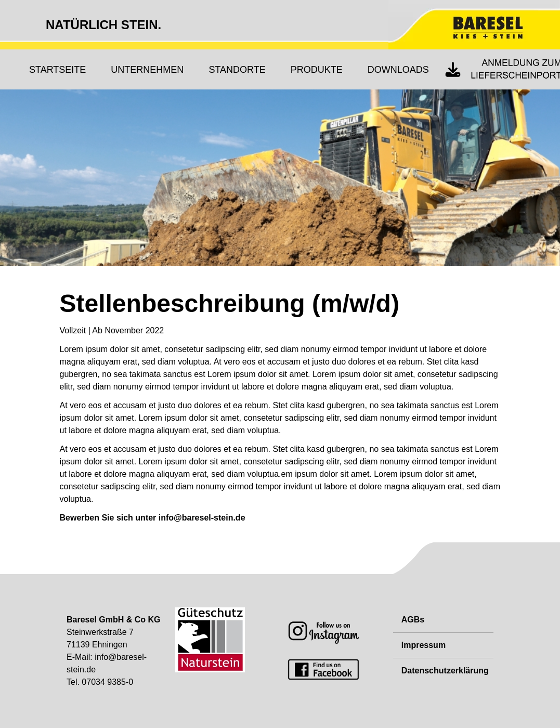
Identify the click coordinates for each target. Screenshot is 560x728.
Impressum (424, 645)
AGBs (413, 620)
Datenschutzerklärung (445, 671)
